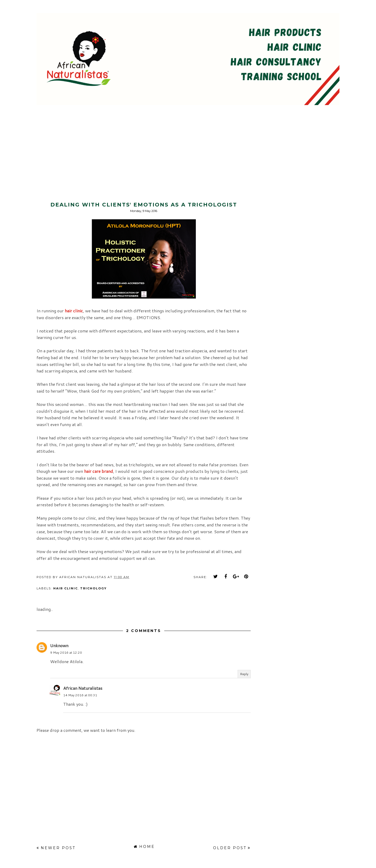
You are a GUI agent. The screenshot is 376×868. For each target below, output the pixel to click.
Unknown (59, 645)
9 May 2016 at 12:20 (66, 653)
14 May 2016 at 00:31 (80, 695)
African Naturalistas (83, 688)
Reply (244, 674)
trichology (93, 588)
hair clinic (66, 588)
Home (147, 847)
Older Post (230, 848)
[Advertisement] (44, 142)
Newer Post (58, 848)
